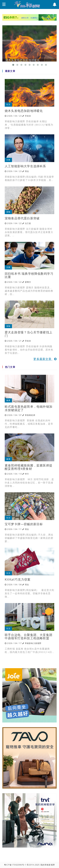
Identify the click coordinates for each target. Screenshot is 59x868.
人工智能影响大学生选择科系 (25, 166)
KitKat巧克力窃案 (18, 579)
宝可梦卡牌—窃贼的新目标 (24, 524)
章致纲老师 (30, 415)
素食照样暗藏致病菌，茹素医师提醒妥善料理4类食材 (29, 467)
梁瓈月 (28, 282)
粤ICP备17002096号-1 (15, 865)
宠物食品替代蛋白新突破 (22, 218)
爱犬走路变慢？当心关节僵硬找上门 (29, 334)
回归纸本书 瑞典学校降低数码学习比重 (29, 275)
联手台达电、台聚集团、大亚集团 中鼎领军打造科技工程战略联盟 (29, 636)
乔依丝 (28, 116)
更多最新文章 (45, 359)
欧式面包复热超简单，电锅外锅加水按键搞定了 (29, 408)
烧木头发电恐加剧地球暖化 (24, 111)
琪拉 (27, 171)
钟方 (27, 474)
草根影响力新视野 (33, 643)
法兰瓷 (28, 223)
